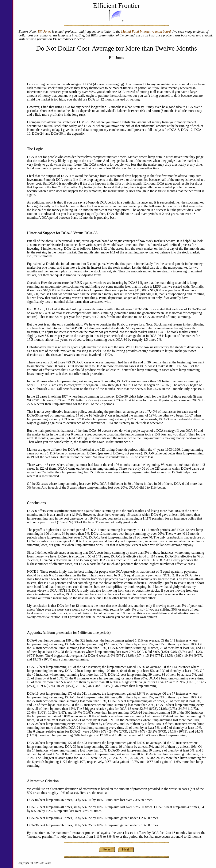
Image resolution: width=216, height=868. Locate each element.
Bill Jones (45, 31)
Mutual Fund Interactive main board (146, 31)
